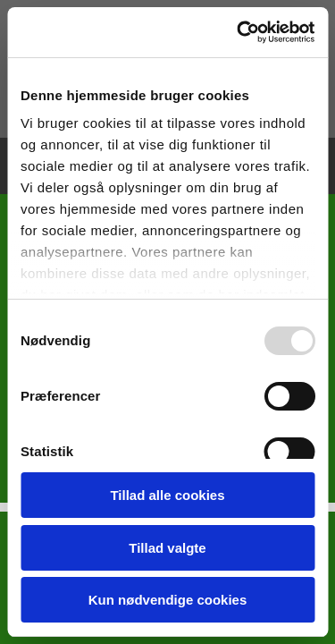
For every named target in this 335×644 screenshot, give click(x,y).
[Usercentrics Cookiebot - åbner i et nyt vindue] (239, 32)
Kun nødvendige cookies (168, 600)
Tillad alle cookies (167, 495)
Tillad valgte (167, 548)
